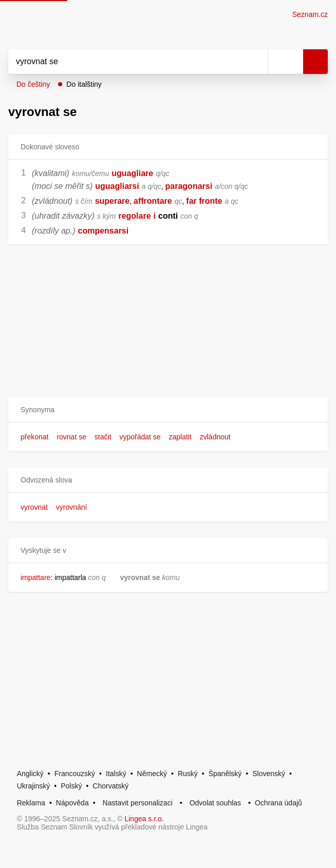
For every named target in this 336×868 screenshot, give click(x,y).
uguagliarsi (117, 186)
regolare (134, 216)
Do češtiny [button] (33, 84)
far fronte (204, 201)
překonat (34, 437)
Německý (152, 774)
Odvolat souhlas (215, 803)
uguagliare (132, 173)
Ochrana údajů (278, 803)
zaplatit (180, 437)
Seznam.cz (310, 14)
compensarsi (103, 231)
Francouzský (75, 774)
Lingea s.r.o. (144, 819)
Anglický (30, 774)
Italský (116, 774)
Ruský (188, 774)
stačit (103, 437)
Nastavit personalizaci (138, 803)
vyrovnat (34, 507)
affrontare (153, 201)
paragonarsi (189, 186)
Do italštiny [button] (84, 84)
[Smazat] (256, 62)
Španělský (225, 774)
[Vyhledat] (127, 62)
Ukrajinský (34, 786)
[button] (168, 410)
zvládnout (215, 437)
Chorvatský (110, 786)
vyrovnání (72, 507)
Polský (71, 786)
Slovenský (269, 774)
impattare (35, 577)
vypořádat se (140, 437)
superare (113, 201)
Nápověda (72, 803)
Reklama (31, 803)
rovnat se (71, 437)
